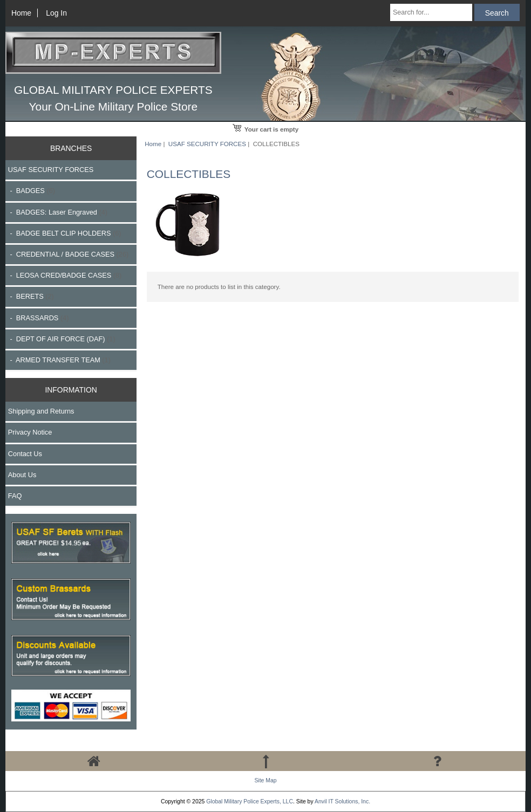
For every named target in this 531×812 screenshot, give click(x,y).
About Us (22, 475)
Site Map (265, 780)
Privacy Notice (30, 432)
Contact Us (25, 454)
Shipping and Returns (41, 411)
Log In (56, 13)
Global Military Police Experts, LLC (250, 801)
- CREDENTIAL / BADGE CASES (68, 254)
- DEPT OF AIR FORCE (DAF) (62, 339)
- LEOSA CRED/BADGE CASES (65, 275)
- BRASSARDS (39, 318)
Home (21, 13)
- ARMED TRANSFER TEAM (59, 360)
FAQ (15, 496)
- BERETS (31, 296)
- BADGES (32, 191)
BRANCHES (71, 148)
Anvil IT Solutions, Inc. (342, 801)
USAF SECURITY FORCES (207, 144)
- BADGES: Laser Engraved (58, 212)
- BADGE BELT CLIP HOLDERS (65, 233)
